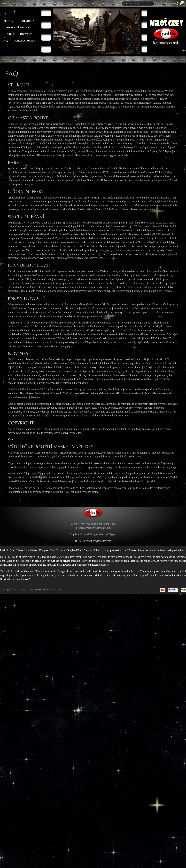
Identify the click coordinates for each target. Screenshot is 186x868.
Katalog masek (25, 41)
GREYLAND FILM (30, 590)
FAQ (6, 41)
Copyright (28, 21)
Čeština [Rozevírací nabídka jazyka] (161, 4)
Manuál (9, 21)
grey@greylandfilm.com (98, 541)
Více (10, 439)
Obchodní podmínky (19, 28)
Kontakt (26, 34)
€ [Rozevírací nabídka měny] (173, 3)
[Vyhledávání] (138, 4)
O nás (10, 34)
